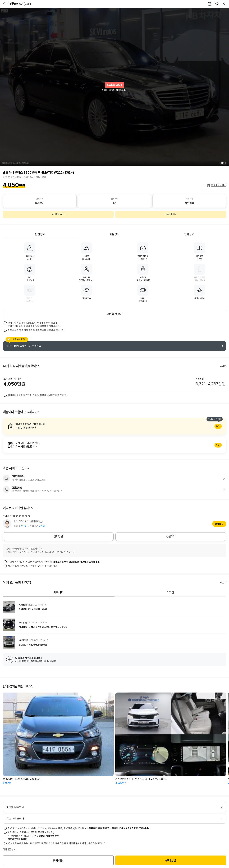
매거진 (170, 592)
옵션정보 (40, 234)
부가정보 (189, 234)
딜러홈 (218, 524)
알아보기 (114, 426)
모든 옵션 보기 (114, 314)
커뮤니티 (59, 592)
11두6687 (20, 4)
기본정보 (114, 234)
